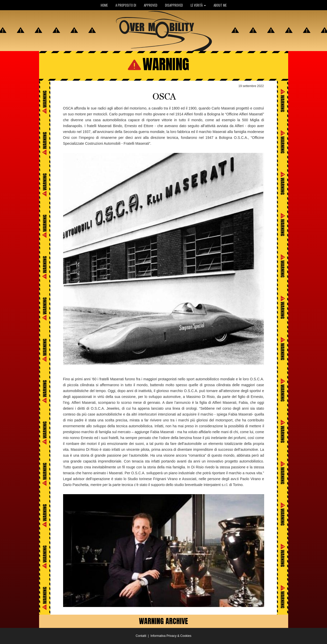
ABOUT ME (220, 5)
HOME (104, 5)
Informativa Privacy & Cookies (171, 636)
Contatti (141, 636)
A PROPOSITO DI (126, 5)
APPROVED (151, 5)
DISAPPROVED (174, 5)
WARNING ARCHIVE (163, 621)
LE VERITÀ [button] (198, 5)
